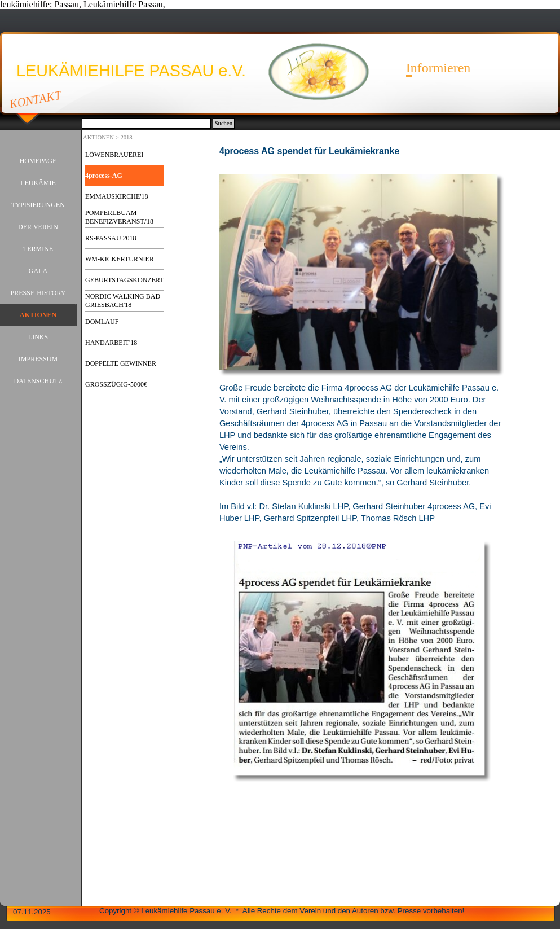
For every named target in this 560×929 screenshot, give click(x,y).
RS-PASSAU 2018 (111, 238)
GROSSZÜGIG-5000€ (116, 384)
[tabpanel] (362, 157)
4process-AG (104, 176)
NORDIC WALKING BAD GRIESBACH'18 (123, 301)
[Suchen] (146, 123)
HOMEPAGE (38, 161)
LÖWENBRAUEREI (114, 155)
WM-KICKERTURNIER (120, 259)
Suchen (224, 123)
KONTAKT (36, 99)
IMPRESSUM (38, 359)
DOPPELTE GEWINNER (121, 363)
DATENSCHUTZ (38, 381)
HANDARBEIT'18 (111, 343)
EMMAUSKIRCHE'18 (117, 196)
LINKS (38, 337)
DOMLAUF (102, 322)
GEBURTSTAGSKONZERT (125, 280)
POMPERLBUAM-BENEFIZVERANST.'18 (119, 217)
